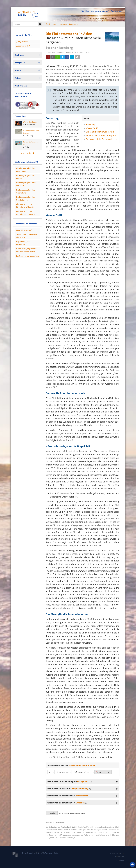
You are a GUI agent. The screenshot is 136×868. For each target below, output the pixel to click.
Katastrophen (82, 796)
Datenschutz (73, 24)
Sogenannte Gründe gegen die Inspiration (27, 224)
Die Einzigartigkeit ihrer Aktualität (25, 177)
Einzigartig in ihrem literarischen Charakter (25, 197)
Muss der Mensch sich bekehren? (27, 129)
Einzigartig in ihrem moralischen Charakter (25, 203)
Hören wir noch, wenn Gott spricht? (102, 135)
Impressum (63, 24)
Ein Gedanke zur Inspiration (26, 240)
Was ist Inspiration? (23, 219)
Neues (54, 24)
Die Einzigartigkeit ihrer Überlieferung (25, 190)
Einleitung (90, 124)
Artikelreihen (20, 83)
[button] (132, 864)
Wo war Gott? (92, 128)
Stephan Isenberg (80, 788)
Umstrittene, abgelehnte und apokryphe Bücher (27, 235)
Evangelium (83, 781)
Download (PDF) (103, 772)
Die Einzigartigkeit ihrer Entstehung (25, 165)
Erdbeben (80, 803)
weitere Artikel (27, 149)
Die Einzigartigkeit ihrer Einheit (25, 171)
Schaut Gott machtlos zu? (27, 140)
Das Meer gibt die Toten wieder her (101, 139)
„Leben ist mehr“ (22, 45)
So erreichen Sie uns (117, 853)
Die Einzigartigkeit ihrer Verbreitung (25, 184)
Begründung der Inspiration (26, 229)
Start (48, 24)
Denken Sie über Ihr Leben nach (100, 132)
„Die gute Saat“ (22, 41)
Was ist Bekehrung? (26, 119)
